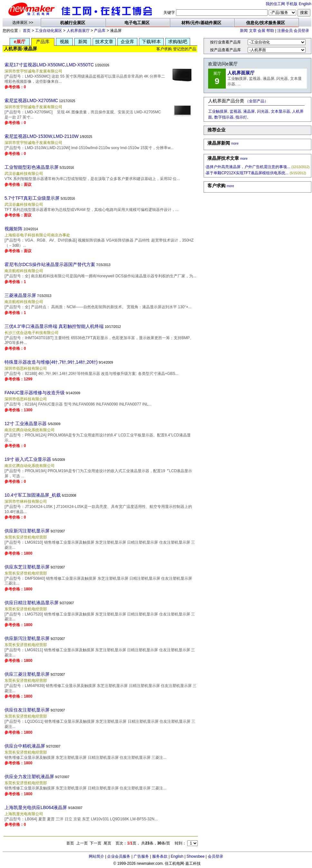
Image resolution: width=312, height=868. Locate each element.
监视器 (235, 111)
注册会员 (285, 31)
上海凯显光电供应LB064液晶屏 (36, 807)
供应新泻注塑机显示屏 (27, 531)
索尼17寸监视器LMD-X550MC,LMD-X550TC (49, 65)
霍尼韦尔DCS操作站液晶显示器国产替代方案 (50, 264)
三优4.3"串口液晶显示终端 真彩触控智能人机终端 (54, 326)
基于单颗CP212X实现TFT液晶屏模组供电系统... (247, 173)
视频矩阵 (14, 229)
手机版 (292, 4)
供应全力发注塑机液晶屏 (29, 777)
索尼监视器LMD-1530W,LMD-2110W (41, 136)
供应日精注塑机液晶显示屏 (32, 603)
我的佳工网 (275, 4)
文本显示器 (280, 111)
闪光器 (263, 111)
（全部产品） (257, 101)
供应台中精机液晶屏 (25, 746)
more (235, 143)
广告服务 (141, 856)
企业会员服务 (119, 856)
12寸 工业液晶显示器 (26, 424)
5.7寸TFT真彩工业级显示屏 (32, 198)
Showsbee (196, 856)
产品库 (100, 31)
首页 (27, 31)
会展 (262, 31)
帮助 (270, 31)
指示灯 (241, 117)
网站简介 (96, 856)
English (305, 4)
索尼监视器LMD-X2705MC (31, 100)
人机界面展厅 (78, 31)
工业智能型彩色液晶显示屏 (32, 167)
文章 (253, 31)
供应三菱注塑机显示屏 (27, 674)
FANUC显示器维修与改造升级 (35, 393)
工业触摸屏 (218, 111)
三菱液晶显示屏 (20, 295)
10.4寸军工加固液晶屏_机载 (33, 495)
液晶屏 (249, 111)
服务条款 (160, 856)
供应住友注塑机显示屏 (27, 710)
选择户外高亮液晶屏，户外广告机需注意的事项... (248, 167)
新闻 (244, 31)
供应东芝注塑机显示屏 (27, 567)
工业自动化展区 (49, 31)
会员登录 (301, 31)
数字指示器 (224, 117)
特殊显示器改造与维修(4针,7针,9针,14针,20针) (51, 362)
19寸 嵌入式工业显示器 (28, 459)
